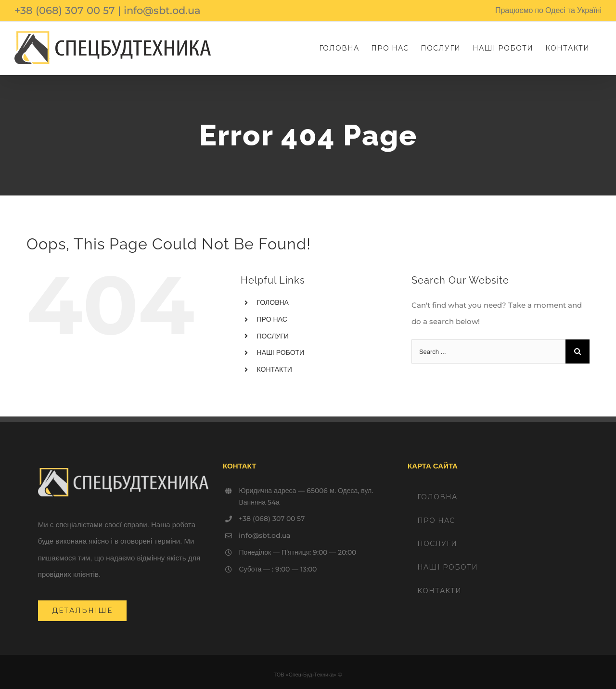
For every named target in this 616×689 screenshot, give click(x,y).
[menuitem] (339, 48)
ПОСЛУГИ (273, 336)
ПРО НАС (272, 319)
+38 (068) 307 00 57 (65, 10)
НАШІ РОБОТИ (281, 352)
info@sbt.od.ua (162, 10)
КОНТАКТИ (275, 369)
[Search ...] (488, 351)
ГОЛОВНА (273, 302)
